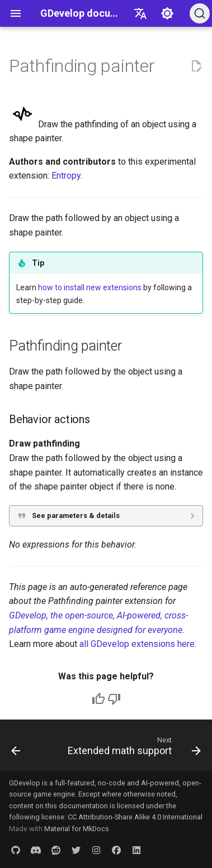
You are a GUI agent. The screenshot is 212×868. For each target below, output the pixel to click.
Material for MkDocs (77, 829)
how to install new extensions (90, 287)
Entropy (66, 176)
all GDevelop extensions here (137, 644)
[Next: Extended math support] (133, 749)
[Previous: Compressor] (16, 749)
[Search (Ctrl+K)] (200, 13)
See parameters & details (76, 515)
